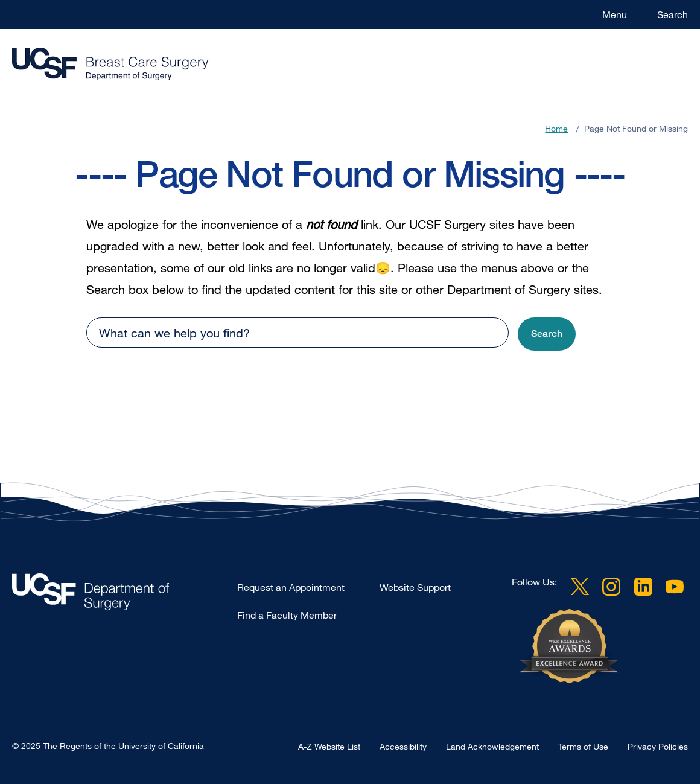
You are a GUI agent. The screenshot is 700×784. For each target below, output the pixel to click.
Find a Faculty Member (287, 615)
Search (673, 14)
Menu (615, 14)
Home (556, 128)
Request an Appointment (291, 587)
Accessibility (403, 746)
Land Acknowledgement (492, 746)
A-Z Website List (329, 746)
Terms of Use (583, 746)
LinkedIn (643, 587)
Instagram (611, 587)
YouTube (675, 587)
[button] (547, 334)
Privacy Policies (658, 746)
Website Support (415, 587)
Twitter (580, 587)
